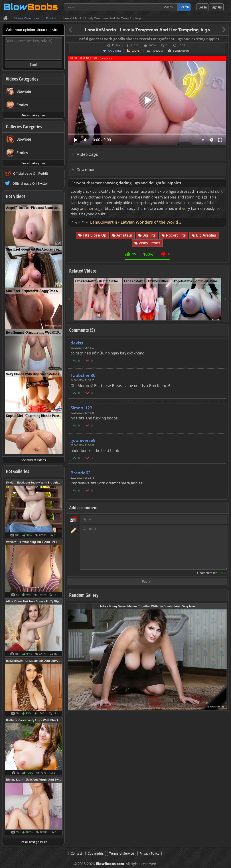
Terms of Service (122, 853)
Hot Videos (16, 196)
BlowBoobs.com (110, 864)
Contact (76, 853)
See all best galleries (33, 842)
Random (157, 51)
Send (33, 65)
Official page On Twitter (30, 183)
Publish (147, 582)
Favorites (115, 51)
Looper (136, 51)
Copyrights (96, 853)
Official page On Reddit (31, 173)
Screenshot (181, 51)
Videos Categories (22, 79)
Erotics (116, 45)
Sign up (217, 7)
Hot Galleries (17, 471)
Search (184, 7)
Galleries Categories (24, 127)
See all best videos (33, 460)
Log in (203, 7)
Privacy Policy (149, 853)
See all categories (33, 115)
